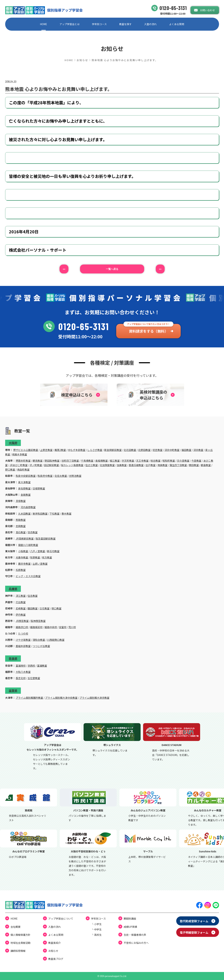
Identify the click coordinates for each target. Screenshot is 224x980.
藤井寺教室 (24, 564)
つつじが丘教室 (41, 646)
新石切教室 (53, 551)
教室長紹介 (55, 943)
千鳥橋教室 (87, 461)
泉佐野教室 (24, 488)
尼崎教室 (21, 608)
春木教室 (66, 514)
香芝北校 (21, 678)
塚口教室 (56, 608)
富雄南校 (21, 666)
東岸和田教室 (40, 514)
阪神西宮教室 (38, 621)
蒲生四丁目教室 (178, 465)
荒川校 (72, 627)
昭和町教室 (169, 461)
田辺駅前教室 (52, 465)
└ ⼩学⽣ (96, 924)
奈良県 (13, 658)
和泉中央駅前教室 (26, 476)
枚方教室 (47, 557)
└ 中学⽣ (96, 929)
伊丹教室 (21, 615)
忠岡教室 (21, 526)
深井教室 (198, 450)
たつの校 (23, 633)
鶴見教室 (38, 461)
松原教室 (21, 570)
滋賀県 (13, 691)
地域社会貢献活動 (20, 943)
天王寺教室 (142, 461)
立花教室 (45, 608)
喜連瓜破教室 (136, 465)
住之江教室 (92, 465)
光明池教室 (75, 476)
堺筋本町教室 (23, 461)
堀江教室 (115, 461)
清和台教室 (39, 640)
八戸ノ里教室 (38, 551)
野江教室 (10, 470)
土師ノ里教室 (40, 564)
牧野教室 (35, 557)
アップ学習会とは (69, 24)
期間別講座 (130, 919)
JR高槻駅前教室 (25, 538)
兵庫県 (13, 589)
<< (64, 269)
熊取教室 (21, 520)
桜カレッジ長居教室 (72, 465)
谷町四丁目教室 (70, 461)
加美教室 (122, 465)
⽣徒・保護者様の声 (135, 935)
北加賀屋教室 (107, 465)
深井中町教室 (172, 450)
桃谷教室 (156, 461)
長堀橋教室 (102, 461)
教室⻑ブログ (56, 959)
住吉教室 (33, 596)
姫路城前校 (36, 627)
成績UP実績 (130, 927)
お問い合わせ (207, 10)
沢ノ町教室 (36, 465)
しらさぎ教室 (95, 450)
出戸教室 (151, 465)
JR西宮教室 (22, 621)
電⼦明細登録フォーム (194, 932)
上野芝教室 (46, 450)
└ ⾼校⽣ (96, 935)
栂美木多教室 (20, 454)
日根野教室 (39, 488)
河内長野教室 (28, 507)
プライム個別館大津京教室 (94, 698)
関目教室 (194, 465)
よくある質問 (177, 24)
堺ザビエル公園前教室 (26, 450)
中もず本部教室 (77, 450)
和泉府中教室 (45, 476)
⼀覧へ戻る (112, 269)
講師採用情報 (18, 951)
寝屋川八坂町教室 (28, 545)
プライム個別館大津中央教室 (61, 698)
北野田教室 (144, 450)
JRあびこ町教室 (19, 465)
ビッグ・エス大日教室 (28, 576)
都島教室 (206, 465)
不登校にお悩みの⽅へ (136, 943)
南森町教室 (23, 470)
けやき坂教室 (23, 640)
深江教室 (21, 596)
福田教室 (186, 450)
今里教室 (196, 461)
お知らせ (82, 60)
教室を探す (125, 24)
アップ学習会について (61, 919)
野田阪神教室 (52, 461)
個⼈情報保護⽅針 (20, 935)
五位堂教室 (34, 678)
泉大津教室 (24, 482)
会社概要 (16, 927)
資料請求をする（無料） (148, 331)
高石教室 (21, 532)
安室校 (63, 627)
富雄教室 (42, 666)
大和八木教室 (23, 672)
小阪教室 (23, 551)
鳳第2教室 (60, 450)
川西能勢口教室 (56, 640)
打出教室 (21, 602)
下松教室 (55, 514)
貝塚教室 (21, 501)
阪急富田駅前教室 (46, 538)
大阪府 (13, 443)
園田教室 (33, 608)
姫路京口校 (22, 627)
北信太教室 (61, 476)
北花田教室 (130, 450)
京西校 (31, 666)
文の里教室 (183, 461)
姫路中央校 (51, 627)
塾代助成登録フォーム (194, 921)
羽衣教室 (33, 532)
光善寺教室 (22, 557)
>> (160, 269)
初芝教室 (158, 450)
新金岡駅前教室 (113, 450)
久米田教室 (24, 514)
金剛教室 (26, 495)
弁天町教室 (128, 461)
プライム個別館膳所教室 (29, 698)
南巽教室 (163, 465)
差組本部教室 (23, 646)
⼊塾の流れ (150, 24)
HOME (43, 24)
